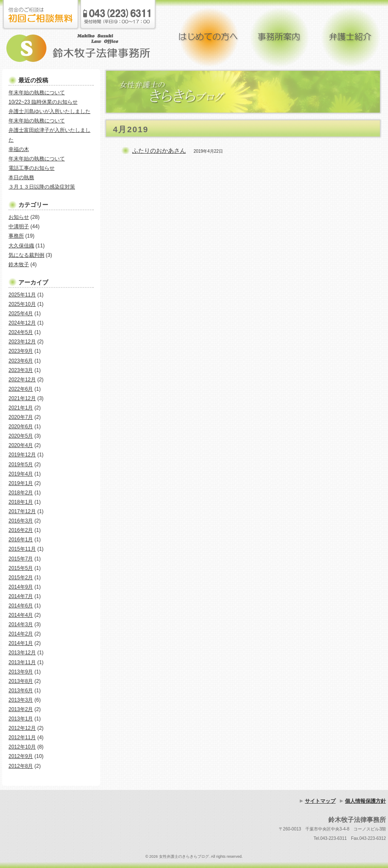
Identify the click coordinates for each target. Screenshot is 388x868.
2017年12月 (22, 511)
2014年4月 (21, 615)
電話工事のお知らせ (32, 168)
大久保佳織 (21, 246)
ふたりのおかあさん (159, 151)
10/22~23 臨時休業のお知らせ (43, 102)
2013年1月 (21, 719)
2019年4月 (21, 474)
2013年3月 (21, 700)
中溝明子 (19, 226)
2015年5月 (21, 568)
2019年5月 (21, 464)
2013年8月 (21, 681)
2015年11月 (22, 549)
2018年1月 (21, 502)
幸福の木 (19, 149)
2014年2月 (21, 634)
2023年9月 (21, 351)
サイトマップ (320, 801)
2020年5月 (21, 436)
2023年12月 (22, 342)
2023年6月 (21, 361)
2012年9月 (21, 756)
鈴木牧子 (19, 264)
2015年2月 (21, 578)
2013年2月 (21, 709)
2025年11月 (22, 295)
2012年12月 (22, 728)
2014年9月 (21, 587)
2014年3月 (21, 624)
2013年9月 (21, 672)
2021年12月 (22, 398)
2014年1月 (21, 643)
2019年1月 (21, 483)
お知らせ (19, 217)
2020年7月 (21, 417)
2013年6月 (21, 691)
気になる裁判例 (26, 255)
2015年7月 (21, 559)
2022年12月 (22, 380)
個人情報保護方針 (365, 801)
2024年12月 (22, 323)
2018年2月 (21, 493)
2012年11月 (22, 737)
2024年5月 (21, 332)
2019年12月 (22, 455)
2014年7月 (21, 596)
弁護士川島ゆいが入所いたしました (49, 111)
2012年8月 (21, 766)
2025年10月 (22, 304)
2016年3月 (21, 521)
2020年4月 (21, 445)
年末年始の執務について (37, 93)
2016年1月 (21, 540)
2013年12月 (22, 653)
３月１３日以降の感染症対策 (42, 187)
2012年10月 (22, 747)
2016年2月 (21, 530)
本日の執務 (21, 177)
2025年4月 (21, 314)
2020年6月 (21, 427)
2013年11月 (22, 662)
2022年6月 (21, 389)
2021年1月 (21, 408)
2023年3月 (21, 370)
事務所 (16, 236)
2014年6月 (21, 606)
